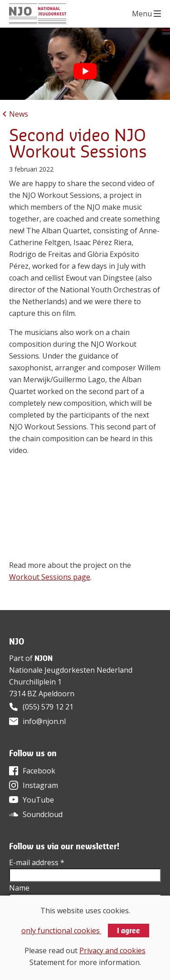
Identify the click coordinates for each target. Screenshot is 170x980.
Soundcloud (43, 814)
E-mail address (37, 862)
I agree (129, 931)
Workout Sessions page (50, 577)
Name (19, 888)
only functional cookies (61, 931)
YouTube (38, 800)
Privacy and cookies (112, 950)
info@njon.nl (44, 721)
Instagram (40, 785)
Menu (142, 14)
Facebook (39, 771)
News (19, 114)
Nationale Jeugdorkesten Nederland (71, 670)
